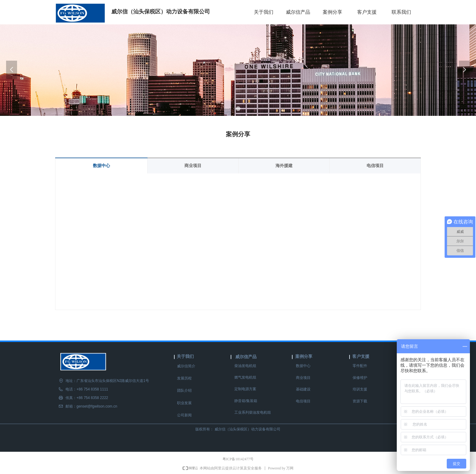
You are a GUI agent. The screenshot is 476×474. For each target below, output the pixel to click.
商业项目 (193, 166)
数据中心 (101, 166)
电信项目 (375, 166)
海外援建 (284, 166)
